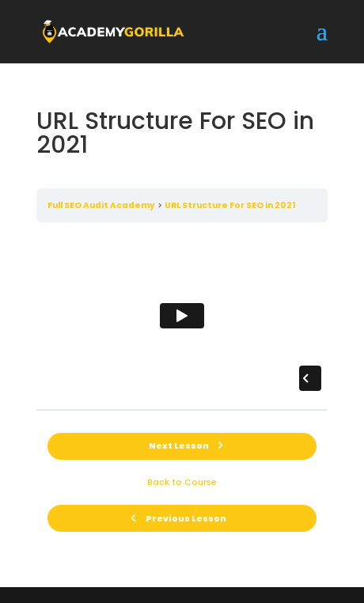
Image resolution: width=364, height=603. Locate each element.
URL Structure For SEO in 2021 (230, 205)
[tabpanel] (182, 315)
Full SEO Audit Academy (101, 205)
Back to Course (182, 482)
